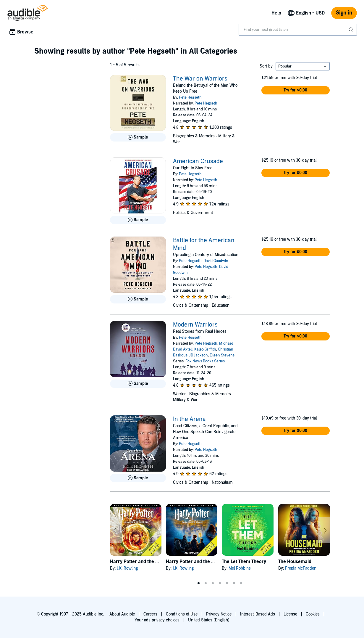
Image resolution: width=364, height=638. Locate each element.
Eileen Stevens (222, 355)
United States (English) (209, 620)
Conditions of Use (182, 614)
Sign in (344, 13)
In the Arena (189, 419)
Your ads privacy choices (157, 620)
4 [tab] (220, 583)
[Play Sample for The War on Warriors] (138, 137)
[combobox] (298, 30)
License (290, 614)
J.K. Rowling (127, 568)
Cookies (313, 614)
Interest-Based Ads (258, 614)
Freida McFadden (301, 568)
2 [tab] (206, 583)
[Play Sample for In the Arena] (138, 478)
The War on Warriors (200, 79)
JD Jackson (199, 355)
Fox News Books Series (205, 361)
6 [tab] (234, 583)
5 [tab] (227, 583)
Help (276, 13)
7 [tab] (241, 583)
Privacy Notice (219, 614)
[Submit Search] (352, 30)
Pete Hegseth (190, 97)
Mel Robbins (240, 568)
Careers (150, 614)
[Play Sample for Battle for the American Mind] (138, 299)
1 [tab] (199, 583)
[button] (296, 90)
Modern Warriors (195, 325)
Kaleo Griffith (205, 349)
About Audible (122, 614)
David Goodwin (216, 261)
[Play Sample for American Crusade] (138, 220)
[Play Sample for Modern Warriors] (138, 384)
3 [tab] (213, 583)
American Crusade (198, 161)
